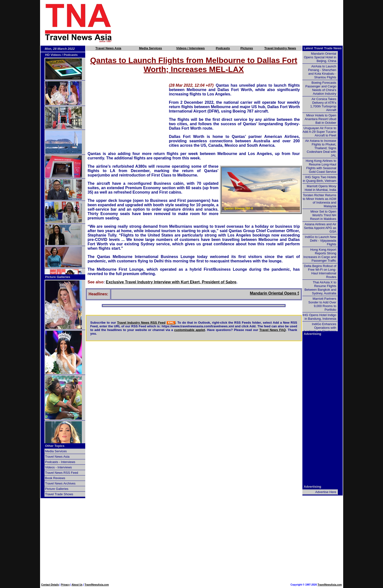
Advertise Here (326, 492)
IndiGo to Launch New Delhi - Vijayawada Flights (321, 241)
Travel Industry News (280, 48)
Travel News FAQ (273, 330)
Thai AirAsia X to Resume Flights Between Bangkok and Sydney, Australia (320, 288)
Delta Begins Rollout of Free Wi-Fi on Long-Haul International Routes (320, 271)
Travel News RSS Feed (62, 473)
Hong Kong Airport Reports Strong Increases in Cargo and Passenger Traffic (320, 255)
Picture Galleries (58, 277)
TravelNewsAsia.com (97, 585)
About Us (77, 585)
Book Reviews (55, 478)
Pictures (247, 48)
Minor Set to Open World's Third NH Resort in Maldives (323, 215)
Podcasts (223, 48)
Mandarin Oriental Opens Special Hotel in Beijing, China (320, 57)
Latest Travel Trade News (323, 48)
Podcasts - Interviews (60, 462)
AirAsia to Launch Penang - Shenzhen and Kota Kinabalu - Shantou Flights (322, 72)
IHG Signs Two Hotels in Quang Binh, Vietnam (319, 179)
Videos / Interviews (190, 48)
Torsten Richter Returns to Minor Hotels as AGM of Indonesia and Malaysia (319, 201)
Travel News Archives (60, 483)
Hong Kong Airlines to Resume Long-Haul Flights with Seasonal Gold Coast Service (321, 166)
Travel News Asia (108, 48)
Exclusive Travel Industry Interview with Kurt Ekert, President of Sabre (171, 282)
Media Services (150, 48)
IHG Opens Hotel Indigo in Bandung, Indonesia (319, 317)
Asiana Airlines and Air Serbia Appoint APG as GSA (320, 228)
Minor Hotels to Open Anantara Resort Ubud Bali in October (320, 119)
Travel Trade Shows (59, 494)
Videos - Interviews (59, 467)
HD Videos (53, 55)
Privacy (65, 585)
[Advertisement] (236, 23)
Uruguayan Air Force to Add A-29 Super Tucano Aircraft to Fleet (319, 132)
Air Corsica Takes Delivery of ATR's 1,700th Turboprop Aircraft (323, 104)
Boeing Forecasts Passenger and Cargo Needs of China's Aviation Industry (321, 88)
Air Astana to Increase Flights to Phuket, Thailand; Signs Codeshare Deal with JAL (321, 148)
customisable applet (190, 330)
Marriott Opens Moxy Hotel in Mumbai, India (320, 188)
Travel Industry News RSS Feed (141, 323)
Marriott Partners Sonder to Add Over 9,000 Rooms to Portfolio (322, 304)
